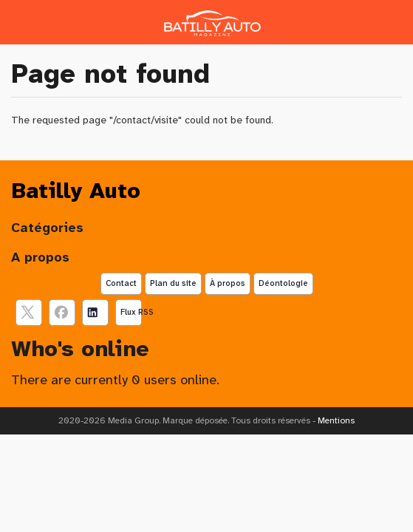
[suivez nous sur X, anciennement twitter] (29, 313)
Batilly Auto (76, 190)
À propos (228, 283)
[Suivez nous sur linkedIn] (95, 313)
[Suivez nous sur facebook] (62, 313)
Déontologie (283, 283)
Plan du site (173, 283)
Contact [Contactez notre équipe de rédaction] (121, 283)
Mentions (336, 420)
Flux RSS (131, 312)
